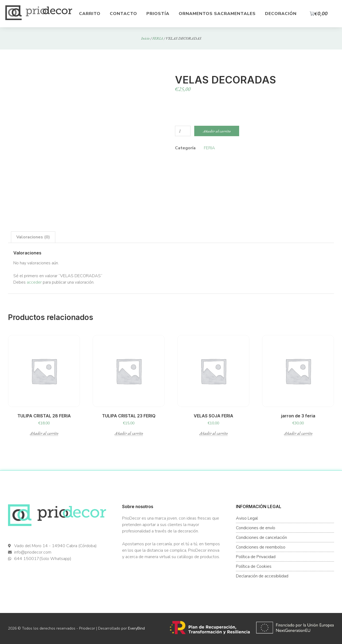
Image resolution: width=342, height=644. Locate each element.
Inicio (145, 38)
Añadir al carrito (217, 131)
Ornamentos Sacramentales (217, 14)
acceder (34, 282)
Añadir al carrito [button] (44, 434)
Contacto (123, 14)
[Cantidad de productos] (183, 131)
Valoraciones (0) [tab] (33, 237)
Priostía (158, 14)
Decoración (281, 14)
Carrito (90, 14)
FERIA (158, 38)
